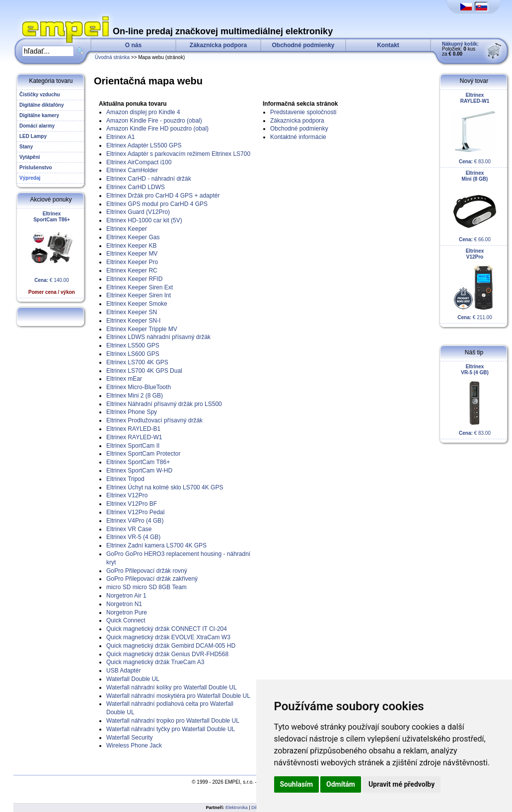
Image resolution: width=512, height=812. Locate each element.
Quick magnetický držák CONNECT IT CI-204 (167, 629)
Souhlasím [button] (297, 784)
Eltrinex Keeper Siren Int (139, 295)
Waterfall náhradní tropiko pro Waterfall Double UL (173, 721)
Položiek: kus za (460, 49)
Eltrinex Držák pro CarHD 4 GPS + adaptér (163, 196)
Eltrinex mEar (124, 379)
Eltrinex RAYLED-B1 (133, 429)
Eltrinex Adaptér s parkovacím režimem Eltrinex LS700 (178, 154)
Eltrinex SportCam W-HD (139, 471)
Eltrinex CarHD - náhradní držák (149, 179)
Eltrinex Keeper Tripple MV (142, 329)
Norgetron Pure (127, 612)
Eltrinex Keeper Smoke (137, 304)
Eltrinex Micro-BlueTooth (139, 387)
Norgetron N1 (124, 604)
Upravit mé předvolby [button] (402, 784)
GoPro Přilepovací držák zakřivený (152, 579)
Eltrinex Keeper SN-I (133, 321)
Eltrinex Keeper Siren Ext (140, 287)
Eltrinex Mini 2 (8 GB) (135, 396)
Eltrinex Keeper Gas (133, 237)
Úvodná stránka (112, 57)
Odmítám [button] (341, 784)
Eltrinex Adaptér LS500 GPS (144, 145)
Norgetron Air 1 (126, 596)
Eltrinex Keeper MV (132, 254)
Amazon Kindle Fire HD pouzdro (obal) (157, 129)
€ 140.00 (52, 253)
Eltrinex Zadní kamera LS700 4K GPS (156, 545)
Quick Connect (126, 620)
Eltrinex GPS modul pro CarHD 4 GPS (157, 204)
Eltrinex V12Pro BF (132, 504)
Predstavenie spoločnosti (303, 112)
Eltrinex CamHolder (132, 170)
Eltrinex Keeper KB (131, 246)
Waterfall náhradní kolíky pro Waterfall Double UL (172, 687)
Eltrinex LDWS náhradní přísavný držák (158, 337)
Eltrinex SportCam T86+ (138, 462)
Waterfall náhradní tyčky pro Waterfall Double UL (171, 729)
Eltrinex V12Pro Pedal (135, 512)
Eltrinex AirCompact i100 (139, 162)
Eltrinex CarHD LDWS (136, 187)
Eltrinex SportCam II (133, 446)
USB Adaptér (123, 671)
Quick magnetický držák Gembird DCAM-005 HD (171, 646)
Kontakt (388, 45)
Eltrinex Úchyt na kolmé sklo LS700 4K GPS (165, 487)
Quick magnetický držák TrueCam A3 (155, 662)
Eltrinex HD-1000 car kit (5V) (144, 220)
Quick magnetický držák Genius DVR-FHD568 (167, 654)
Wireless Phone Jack (134, 745)
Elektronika (237, 808)
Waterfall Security (130, 738)
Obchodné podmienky (303, 45)
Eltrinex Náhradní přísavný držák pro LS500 (164, 404)
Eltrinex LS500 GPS (133, 345)
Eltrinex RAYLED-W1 (134, 437)
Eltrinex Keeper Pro (132, 262)
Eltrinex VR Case (129, 529)
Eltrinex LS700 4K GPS (137, 362)
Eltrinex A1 (120, 137)
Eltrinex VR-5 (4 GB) (133, 537)
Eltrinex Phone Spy (132, 412)
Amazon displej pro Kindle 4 (143, 112)
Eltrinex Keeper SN (132, 312)
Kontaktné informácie (298, 137)
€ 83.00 (475, 128)
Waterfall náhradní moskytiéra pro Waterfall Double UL (178, 696)
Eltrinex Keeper (127, 229)
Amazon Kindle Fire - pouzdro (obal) (154, 121)
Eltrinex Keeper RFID (134, 279)
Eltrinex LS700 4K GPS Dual (144, 371)
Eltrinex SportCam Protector (143, 454)
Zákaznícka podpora (218, 45)
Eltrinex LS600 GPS (133, 354)
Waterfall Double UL (133, 679)
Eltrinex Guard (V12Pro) (138, 212)
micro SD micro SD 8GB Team (146, 587)
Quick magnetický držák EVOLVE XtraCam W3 (168, 637)
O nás (133, 45)
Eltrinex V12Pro (127, 495)
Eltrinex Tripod (125, 479)
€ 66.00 (475, 206)
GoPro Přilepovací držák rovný (147, 571)
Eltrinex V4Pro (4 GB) (135, 521)
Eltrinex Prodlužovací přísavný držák (154, 420)
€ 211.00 (475, 284)
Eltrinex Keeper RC (132, 271)
